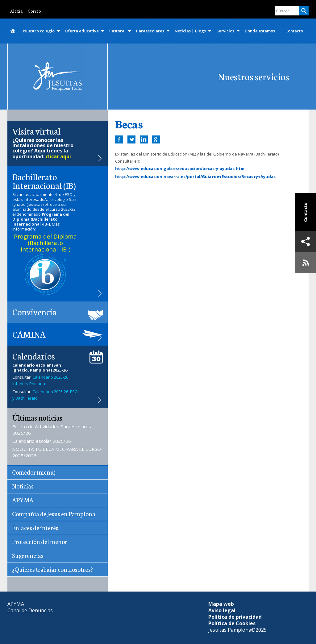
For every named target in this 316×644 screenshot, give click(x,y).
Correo (34, 11)
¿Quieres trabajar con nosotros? (52, 569)
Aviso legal (222, 610)
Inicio (13, 31)
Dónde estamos (260, 31)
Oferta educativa (82, 31)
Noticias (23, 486)
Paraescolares (150, 31)
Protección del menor (40, 541)
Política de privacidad (235, 617)
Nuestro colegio (39, 31)
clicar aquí (58, 156)
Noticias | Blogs (190, 31)
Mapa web (221, 604)
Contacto (294, 31)
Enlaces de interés (35, 527)
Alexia (16, 11)
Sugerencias (28, 555)
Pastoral (117, 31)
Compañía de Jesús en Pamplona (54, 513)
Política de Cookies (232, 623)
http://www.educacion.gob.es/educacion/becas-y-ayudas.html (180, 168)
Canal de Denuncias (30, 610)
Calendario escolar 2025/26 (42, 441)
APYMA (23, 500)
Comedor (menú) (34, 472)
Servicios (225, 31)
